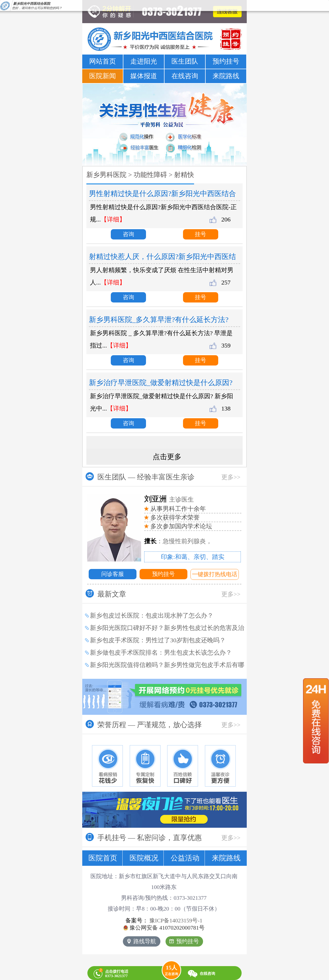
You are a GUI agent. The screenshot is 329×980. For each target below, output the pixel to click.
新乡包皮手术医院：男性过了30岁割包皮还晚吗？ (158, 640)
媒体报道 (144, 76)
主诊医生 (169, 500)
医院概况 (144, 858)
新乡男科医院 (106, 175)
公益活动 (185, 858)
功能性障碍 (150, 175)
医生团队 (185, 61)
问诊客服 (113, 574)
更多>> (231, 477)
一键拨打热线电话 (215, 574)
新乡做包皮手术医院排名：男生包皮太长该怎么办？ (161, 653)
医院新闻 (103, 76)
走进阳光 (144, 61)
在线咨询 (185, 76)
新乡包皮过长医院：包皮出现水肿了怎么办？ (152, 616)
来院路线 (226, 76)
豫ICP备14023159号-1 (176, 920)
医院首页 (103, 858)
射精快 (184, 175)
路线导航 (142, 941)
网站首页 (103, 61)
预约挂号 (226, 61)
